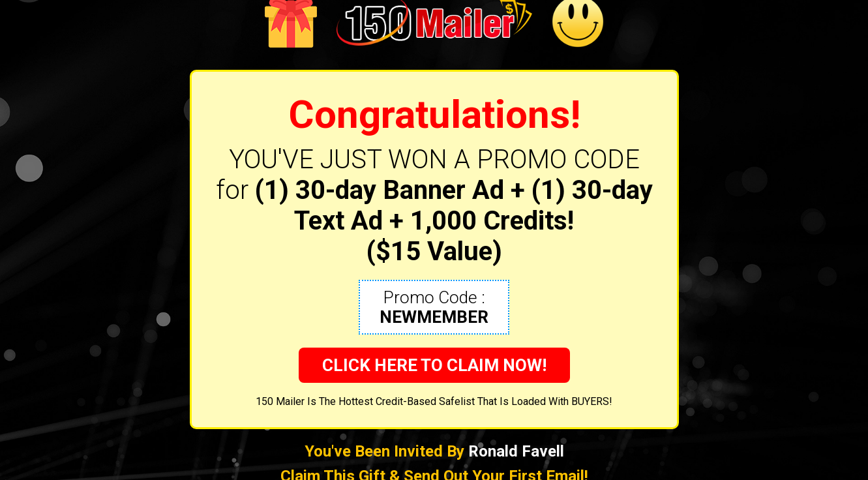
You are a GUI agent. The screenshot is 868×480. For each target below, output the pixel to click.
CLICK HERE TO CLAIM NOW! (434, 365)
